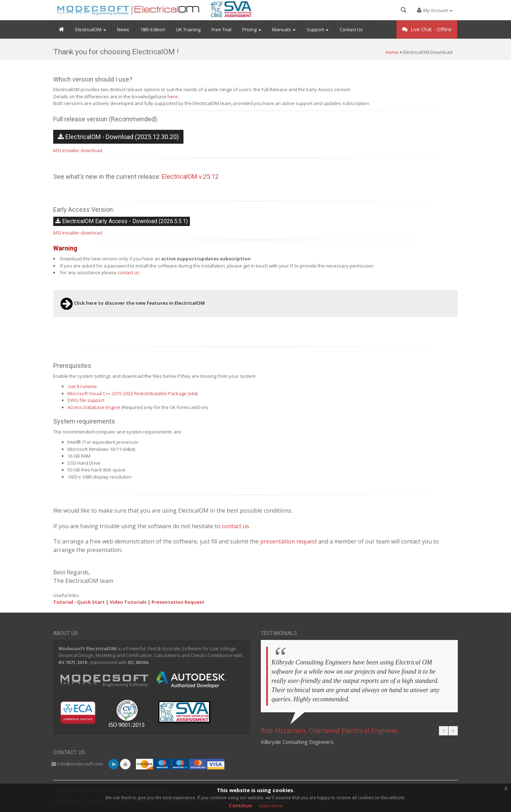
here (173, 96)
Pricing (252, 34)
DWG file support (86, 400)
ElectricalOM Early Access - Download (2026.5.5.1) (122, 221)
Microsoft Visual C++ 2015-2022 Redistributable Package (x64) (133, 393)
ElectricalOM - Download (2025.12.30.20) (118, 137)
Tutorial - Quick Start (79, 602)
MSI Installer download (78, 150)
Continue (240, 805)
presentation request (289, 541)
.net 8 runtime (82, 386)
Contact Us (351, 34)
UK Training (188, 34)
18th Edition (153, 34)
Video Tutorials (128, 602)
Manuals (284, 34)
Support (318, 34)
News (123, 34)
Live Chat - (427, 34)
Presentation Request (178, 602)
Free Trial (221, 34)
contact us (128, 272)
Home (392, 52)
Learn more (271, 806)
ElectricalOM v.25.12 (190, 176)
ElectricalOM (91, 34)
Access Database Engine (94, 407)
